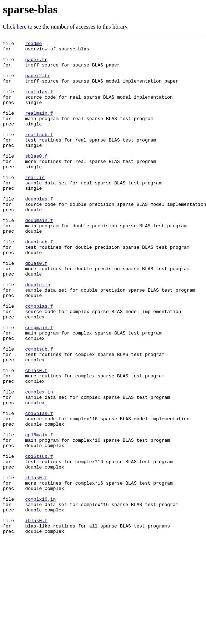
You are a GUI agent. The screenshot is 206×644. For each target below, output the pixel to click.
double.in (37, 334)
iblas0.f (36, 617)
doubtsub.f (39, 282)
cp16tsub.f (39, 540)
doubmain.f (39, 257)
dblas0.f (36, 308)
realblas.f (39, 102)
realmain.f (39, 128)
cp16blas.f (39, 488)
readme (33, 44)
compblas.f (39, 360)
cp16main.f (39, 514)
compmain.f (39, 385)
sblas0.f (36, 179)
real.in (35, 205)
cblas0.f (36, 437)
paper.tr (36, 64)
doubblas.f (39, 231)
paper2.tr (37, 83)
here (22, 27)
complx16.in (40, 591)
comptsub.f (39, 411)
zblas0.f (36, 565)
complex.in (39, 462)
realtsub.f (39, 154)
